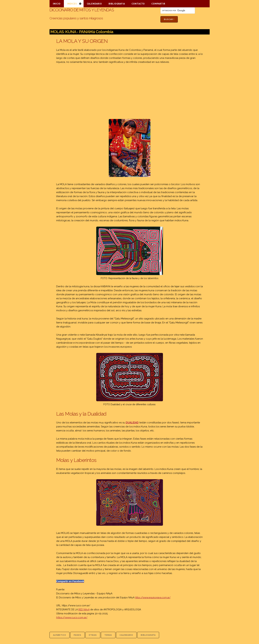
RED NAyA (84, 610)
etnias (93, 635)
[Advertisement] (130, 91)
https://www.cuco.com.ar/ (76, 606)
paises (77, 635)
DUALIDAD (132, 423)
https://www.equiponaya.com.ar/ (153, 598)
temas (108, 635)
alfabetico (60, 635)
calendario (126, 635)
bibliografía (148, 635)
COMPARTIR (158, 4)
